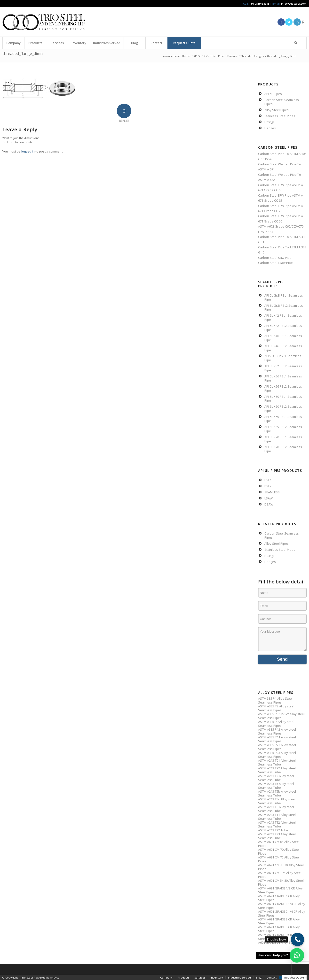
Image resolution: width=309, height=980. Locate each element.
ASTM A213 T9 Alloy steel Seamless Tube (276, 809)
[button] (297, 955)
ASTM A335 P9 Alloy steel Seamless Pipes (276, 724)
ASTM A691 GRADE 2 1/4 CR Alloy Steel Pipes (282, 913)
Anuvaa (55, 977)
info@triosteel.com (293, 4)
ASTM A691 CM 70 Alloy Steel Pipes (279, 851)
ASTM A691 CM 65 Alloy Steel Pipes (279, 844)
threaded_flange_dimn (23, 54)
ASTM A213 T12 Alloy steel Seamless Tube (277, 824)
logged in (28, 151)
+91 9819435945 (259, 4)
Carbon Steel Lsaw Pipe (275, 263)
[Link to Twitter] (289, 22)
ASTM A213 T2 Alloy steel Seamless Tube (276, 778)
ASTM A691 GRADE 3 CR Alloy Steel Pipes (279, 921)
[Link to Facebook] (281, 22)
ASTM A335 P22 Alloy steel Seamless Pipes (277, 747)
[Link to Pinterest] (303, 22)
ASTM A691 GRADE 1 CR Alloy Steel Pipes (279, 898)
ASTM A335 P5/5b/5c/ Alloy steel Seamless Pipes (281, 716)
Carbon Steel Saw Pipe (275, 258)
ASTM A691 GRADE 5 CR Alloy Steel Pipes (279, 929)
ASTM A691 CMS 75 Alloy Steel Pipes (280, 875)
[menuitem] (13, 43)
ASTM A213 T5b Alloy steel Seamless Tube (277, 793)
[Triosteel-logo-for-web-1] (44, 22)
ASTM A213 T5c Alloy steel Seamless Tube (277, 801)
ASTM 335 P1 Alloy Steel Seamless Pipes (275, 700)
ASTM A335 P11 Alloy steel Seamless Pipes (277, 739)
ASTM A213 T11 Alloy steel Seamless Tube (277, 817)
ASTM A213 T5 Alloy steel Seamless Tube (276, 786)
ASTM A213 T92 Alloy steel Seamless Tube (277, 770)
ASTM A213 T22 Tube (273, 830)
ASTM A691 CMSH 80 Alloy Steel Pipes (281, 882)
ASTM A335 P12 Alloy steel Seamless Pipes (277, 731)
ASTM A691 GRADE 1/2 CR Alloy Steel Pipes (280, 890)
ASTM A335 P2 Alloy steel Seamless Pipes (276, 708)
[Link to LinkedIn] (297, 22)
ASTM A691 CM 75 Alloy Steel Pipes (279, 859)
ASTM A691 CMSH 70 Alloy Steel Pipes (281, 867)
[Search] (296, 43)
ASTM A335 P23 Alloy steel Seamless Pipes (277, 755)
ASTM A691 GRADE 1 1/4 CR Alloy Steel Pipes (282, 906)
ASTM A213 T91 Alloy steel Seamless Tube (277, 762)
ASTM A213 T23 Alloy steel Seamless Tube (277, 836)
